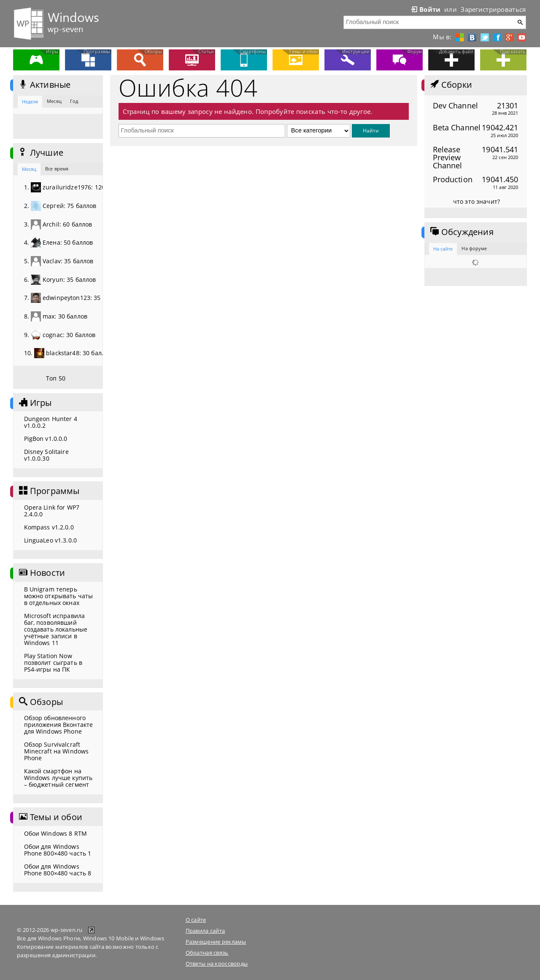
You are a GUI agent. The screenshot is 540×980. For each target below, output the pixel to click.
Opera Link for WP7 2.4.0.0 (52, 511)
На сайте (443, 249)
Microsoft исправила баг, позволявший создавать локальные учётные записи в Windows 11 (56, 629)
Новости (41, 573)
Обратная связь (207, 953)
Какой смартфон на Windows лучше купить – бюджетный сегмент (58, 778)
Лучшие (40, 153)
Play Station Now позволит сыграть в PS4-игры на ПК (53, 663)
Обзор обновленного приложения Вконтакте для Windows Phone (59, 725)
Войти (425, 9)
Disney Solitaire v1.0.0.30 (46, 455)
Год (74, 101)
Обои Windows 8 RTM (56, 833)
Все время (57, 169)
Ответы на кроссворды (217, 964)
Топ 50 (56, 378)
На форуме (474, 248)
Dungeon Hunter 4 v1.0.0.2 (51, 422)
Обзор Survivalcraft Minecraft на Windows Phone (57, 751)
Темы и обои (50, 817)
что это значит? (477, 201)
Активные (44, 85)
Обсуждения (461, 232)
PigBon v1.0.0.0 (46, 439)
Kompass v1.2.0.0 (49, 527)
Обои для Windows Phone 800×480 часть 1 (58, 850)
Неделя (30, 101)
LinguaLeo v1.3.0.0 (51, 540)
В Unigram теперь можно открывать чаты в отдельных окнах (59, 596)
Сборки (450, 85)
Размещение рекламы (216, 942)
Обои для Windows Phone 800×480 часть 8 (58, 870)
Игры (35, 403)
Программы (49, 491)
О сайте (196, 920)
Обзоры (40, 702)
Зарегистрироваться (493, 9)
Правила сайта (205, 931)
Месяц (54, 101)
